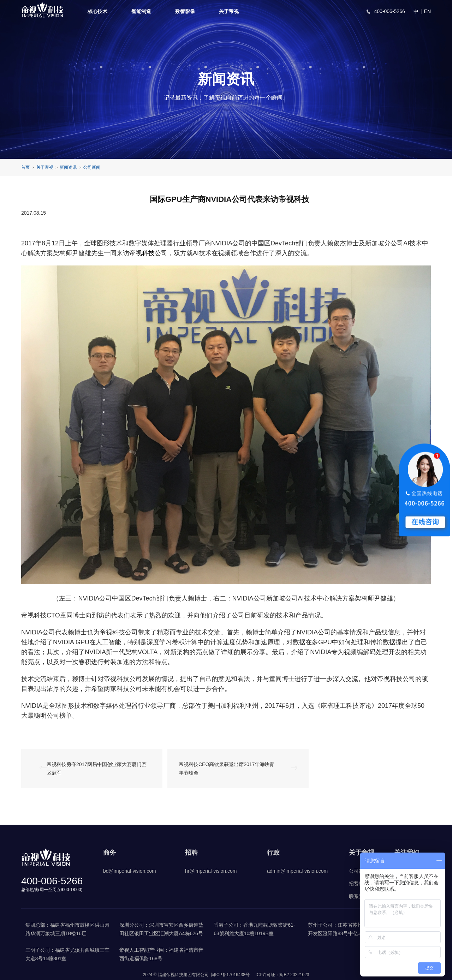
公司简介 (359, 871)
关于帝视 (229, 11)
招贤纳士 (359, 884)
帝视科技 (142, 253)
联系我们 (359, 896)
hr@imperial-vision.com (211, 871)
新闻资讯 (68, 167)
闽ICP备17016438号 (230, 975)
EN (427, 11)
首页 (25, 167)
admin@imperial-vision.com (297, 871)
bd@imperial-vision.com (130, 871)
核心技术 (97, 11)
